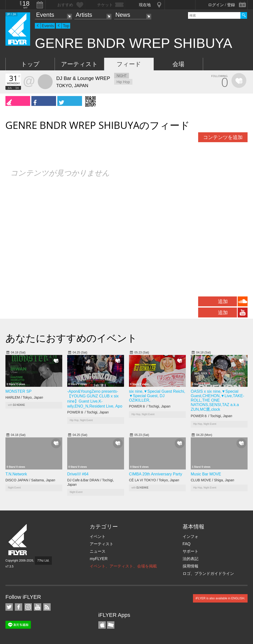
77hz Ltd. (43, 561)
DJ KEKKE (19, 405)
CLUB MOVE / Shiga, (212, 480)
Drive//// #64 (78, 474)
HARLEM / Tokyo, (24, 397)
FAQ (187, 544)
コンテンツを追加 (223, 137)
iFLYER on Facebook (19, 607)
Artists (84, 15)
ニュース (98, 551)
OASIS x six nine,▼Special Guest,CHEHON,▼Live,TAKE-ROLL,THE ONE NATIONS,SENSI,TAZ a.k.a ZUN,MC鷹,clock (217, 400)
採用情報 (190, 566)
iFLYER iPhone (102, 625)
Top (66, 26)
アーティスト (79, 64)
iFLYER (18, 540)
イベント (98, 537)
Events (45, 15)
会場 (178, 64)
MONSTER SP (19, 391)
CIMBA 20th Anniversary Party (156, 474)
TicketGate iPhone (111, 625)
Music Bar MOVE (206, 474)
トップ (30, 64)
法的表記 (190, 559)
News (123, 15)
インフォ (190, 537)
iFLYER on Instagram (28, 607)
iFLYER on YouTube (38, 607)
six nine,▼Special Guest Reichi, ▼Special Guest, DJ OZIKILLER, (157, 396)
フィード (129, 64)
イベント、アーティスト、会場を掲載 (123, 566)
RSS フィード (47, 607)
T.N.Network (16, 474)
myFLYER (99, 559)
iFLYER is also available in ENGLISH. (220, 598)
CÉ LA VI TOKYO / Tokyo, (154, 480)
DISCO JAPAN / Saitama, (30, 480)
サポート (190, 551)
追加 (223, 301)
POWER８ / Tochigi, (88, 412)
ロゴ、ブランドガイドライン (208, 574)
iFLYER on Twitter (9, 607)
